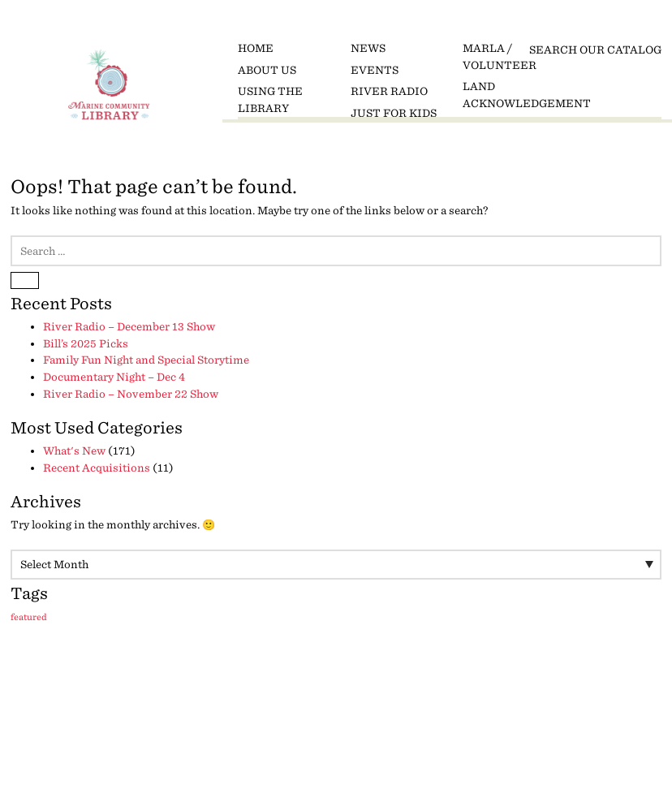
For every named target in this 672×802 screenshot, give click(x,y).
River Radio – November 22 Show (131, 394)
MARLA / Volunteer (500, 57)
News (368, 48)
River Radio (389, 91)
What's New (74, 451)
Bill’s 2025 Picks (86, 344)
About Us (267, 70)
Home (256, 48)
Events (375, 70)
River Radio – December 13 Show (129, 327)
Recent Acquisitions (97, 468)
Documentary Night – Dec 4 (114, 377)
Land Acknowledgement (513, 95)
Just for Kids (394, 113)
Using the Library (270, 100)
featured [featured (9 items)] (29, 617)
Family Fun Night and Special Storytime (146, 360)
